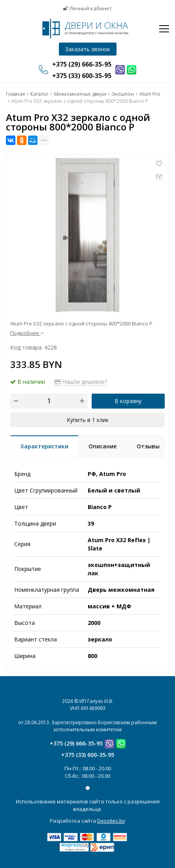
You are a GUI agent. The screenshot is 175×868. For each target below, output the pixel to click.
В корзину (128, 401)
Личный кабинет (87, 8)
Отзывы (148, 446)
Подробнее (27, 333)
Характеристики (44, 446)
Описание (103, 446)
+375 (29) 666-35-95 (76, 743)
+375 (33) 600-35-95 (88, 755)
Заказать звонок (88, 49)
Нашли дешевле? (81, 382)
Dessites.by (111, 821)
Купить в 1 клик (88, 420)
